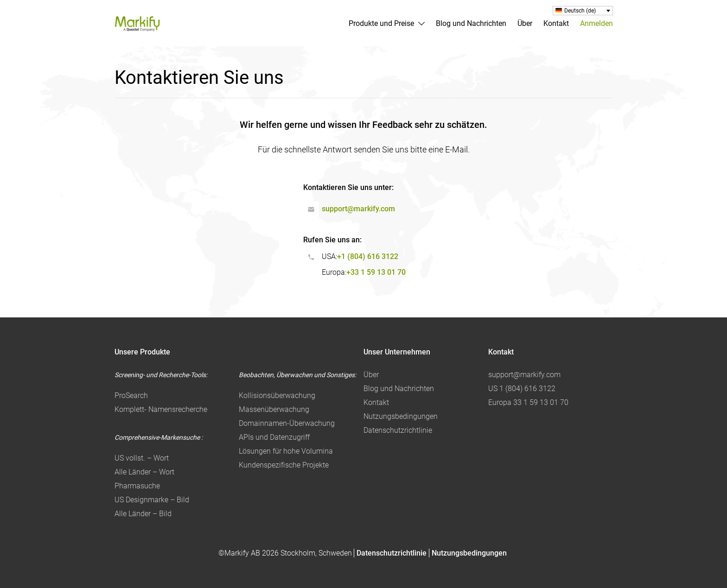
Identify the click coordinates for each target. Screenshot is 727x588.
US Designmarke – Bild (152, 500)
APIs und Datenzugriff (274, 437)
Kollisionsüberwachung (277, 395)
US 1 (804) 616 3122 (522, 389)
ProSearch (131, 395)
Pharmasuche (137, 486)
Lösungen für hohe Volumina (286, 451)
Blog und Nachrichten (471, 23)
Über (525, 23)
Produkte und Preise (381, 23)
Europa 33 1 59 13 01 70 (528, 402)
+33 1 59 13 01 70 (376, 272)
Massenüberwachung (274, 409)
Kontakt (556, 23)
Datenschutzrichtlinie (398, 430)
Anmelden (596, 23)
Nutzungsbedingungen (401, 416)
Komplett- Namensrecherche (161, 409)
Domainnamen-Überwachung (287, 423)
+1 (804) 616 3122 (368, 256)
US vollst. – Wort (142, 458)
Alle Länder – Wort (144, 472)
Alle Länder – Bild (143, 514)
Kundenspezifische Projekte (284, 465)
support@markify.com (358, 209)
